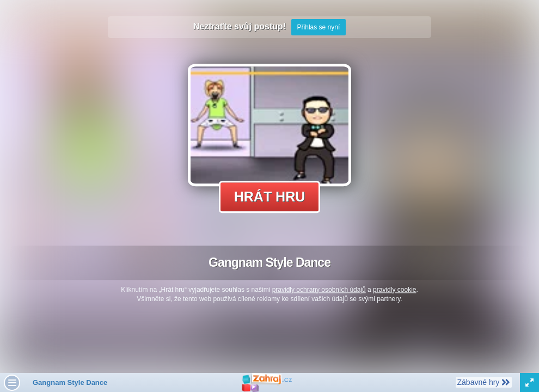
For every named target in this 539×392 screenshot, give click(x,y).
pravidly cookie (394, 290)
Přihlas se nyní (319, 27)
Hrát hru (270, 197)
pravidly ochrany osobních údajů (319, 290)
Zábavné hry (483, 382)
